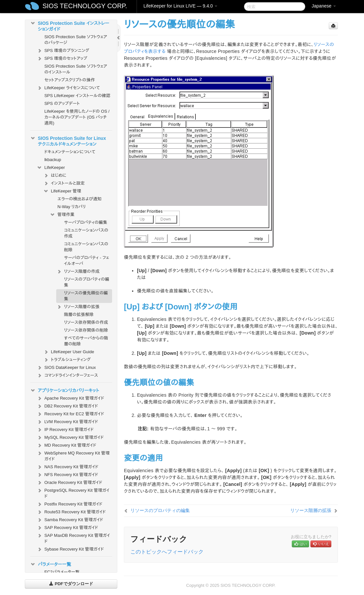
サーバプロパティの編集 (86, 222)
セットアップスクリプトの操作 (70, 80)
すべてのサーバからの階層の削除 (86, 341)
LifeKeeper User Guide (69, 352)
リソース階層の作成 (78, 272)
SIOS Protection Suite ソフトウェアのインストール (76, 69)
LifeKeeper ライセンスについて (68, 88)
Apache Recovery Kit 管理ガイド (70, 398)
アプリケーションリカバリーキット (65, 390)
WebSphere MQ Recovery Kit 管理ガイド (73, 455)
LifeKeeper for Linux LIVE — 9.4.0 (180, 6)
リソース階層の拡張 (78, 307)
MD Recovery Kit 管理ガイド (66, 445)
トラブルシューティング (67, 360)
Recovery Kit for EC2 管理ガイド (70, 414)
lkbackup (53, 160)
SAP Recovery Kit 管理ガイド (67, 528)
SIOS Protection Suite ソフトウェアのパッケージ (76, 40)
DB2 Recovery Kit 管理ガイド (67, 406)
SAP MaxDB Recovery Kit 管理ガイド (73, 538)
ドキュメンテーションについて (70, 152)
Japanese (324, 6)
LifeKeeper (51, 168)
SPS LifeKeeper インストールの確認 (77, 96)
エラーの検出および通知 (80, 199)
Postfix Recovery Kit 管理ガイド (70, 504)
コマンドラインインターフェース (67, 375)
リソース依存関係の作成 (86, 322)
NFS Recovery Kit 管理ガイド (67, 475)
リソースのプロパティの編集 (87, 282)
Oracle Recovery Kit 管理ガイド (69, 483)
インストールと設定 (64, 183)
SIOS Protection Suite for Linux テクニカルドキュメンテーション (68, 140)
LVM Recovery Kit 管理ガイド (67, 422)
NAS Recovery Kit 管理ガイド (67, 467)
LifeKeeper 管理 (62, 191)
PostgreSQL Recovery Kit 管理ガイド (73, 493)
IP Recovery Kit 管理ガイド (65, 430)
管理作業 (62, 215)
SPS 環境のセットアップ (62, 58)
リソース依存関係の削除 (86, 330)
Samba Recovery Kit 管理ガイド (70, 520)
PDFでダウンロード (71, 584)
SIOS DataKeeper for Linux (66, 368)
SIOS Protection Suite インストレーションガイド (70, 25)
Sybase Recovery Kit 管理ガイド (70, 549)
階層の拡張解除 (79, 314)
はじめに (55, 175)
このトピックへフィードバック (167, 552)
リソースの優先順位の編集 (86, 296)
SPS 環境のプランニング (63, 51)
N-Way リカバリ (72, 207)
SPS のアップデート (62, 103)
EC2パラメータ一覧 (62, 572)
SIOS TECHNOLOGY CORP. (85, 6)
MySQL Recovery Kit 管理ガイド (70, 438)
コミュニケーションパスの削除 (86, 247)
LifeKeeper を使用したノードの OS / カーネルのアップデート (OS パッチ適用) (77, 117)
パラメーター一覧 (51, 564)
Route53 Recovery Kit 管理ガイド (71, 512)
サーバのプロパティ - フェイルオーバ (87, 261)
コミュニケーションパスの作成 (86, 233)
